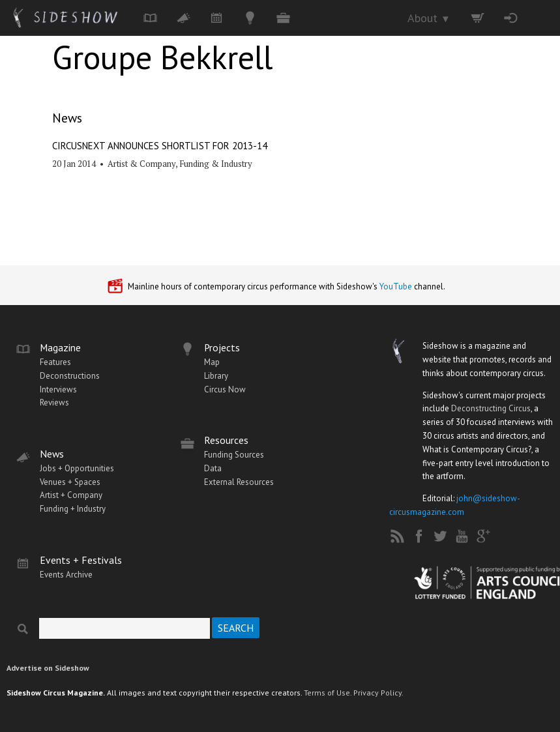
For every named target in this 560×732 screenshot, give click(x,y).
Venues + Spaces (70, 482)
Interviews (58, 389)
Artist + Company (71, 495)
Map (212, 362)
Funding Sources (234, 455)
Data (213, 468)
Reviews (54, 403)
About (429, 18)
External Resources (239, 482)
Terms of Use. (328, 693)
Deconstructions (70, 376)
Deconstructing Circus (491, 408)
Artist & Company (141, 164)
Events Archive (66, 575)
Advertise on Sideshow (48, 668)
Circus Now (225, 389)
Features (55, 362)
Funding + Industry (73, 509)
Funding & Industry (216, 164)
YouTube (396, 286)
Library (216, 376)
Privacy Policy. (378, 693)
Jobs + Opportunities (77, 468)
